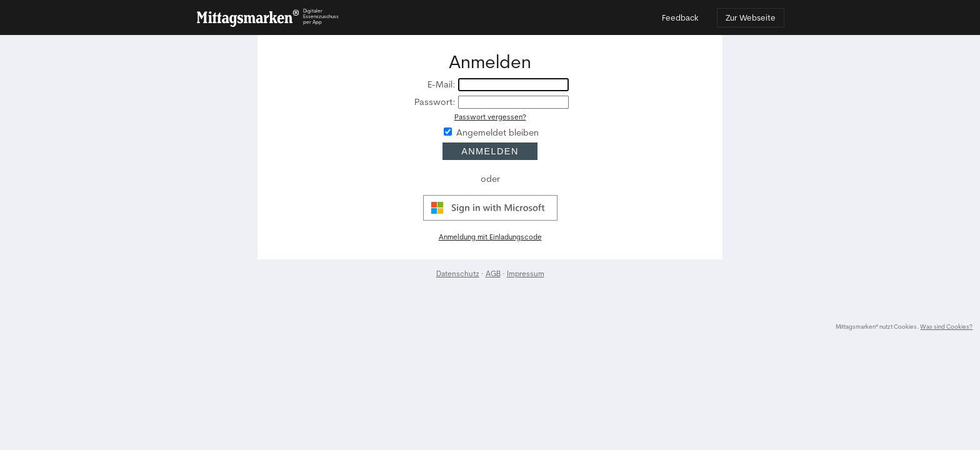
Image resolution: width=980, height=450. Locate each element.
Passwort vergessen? (490, 117)
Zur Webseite (751, 17)
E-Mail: (442, 85)
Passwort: (435, 102)
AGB (493, 273)
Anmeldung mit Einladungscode (490, 237)
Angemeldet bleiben (497, 133)
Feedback (680, 17)
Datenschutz (458, 273)
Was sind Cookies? (946, 326)
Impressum (526, 273)
